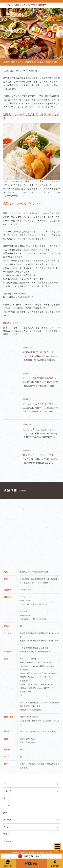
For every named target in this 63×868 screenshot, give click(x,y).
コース (6, 805)
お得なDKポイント (32, 856)
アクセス (7, 841)
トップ (6, 784)
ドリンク (7, 791)
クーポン (7, 827)
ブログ (6, 834)
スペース (7, 820)
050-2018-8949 (26, 592)
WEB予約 (32, 864)
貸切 (5, 813)
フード (6, 798)
